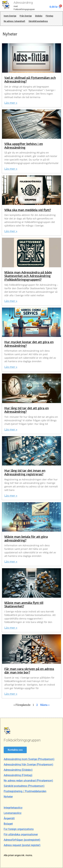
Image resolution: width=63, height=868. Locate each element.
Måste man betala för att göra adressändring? (26, 538)
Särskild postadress (38, 21)
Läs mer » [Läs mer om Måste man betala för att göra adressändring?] (11, 561)
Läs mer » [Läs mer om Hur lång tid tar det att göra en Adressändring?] (11, 429)
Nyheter (8, 797)
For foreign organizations (19, 829)
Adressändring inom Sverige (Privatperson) (29, 759)
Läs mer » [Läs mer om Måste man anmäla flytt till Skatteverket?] (11, 628)
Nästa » (45, 705)
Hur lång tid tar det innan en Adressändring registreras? (25, 472)
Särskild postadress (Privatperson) (24, 786)
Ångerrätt (9, 818)
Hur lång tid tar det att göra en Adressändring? (27, 410)
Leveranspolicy (13, 813)
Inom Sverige (10, 16)
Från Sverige (26, 16)
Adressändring (23, 3)
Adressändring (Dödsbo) (18, 770)
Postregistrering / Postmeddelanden (25, 791)
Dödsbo (39, 16)
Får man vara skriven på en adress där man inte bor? (29, 671)
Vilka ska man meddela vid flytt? (28, 210)
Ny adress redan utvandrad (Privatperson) (28, 781)
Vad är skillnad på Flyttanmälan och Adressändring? (30, 80)
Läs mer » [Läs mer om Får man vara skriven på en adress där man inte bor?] (11, 694)
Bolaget (8, 824)
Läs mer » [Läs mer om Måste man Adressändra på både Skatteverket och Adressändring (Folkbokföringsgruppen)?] (11, 301)
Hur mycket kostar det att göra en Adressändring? (29, 344)
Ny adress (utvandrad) (14, 21)
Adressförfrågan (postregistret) (22, 840)
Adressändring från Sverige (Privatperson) (28, 764)
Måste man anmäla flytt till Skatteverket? (24, 605)
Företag (49, 16)
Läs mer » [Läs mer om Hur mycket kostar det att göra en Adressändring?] (11, 367)
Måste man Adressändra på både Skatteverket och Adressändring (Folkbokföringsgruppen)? (28, 276)
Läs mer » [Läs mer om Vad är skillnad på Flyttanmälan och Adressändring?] (11, 103)
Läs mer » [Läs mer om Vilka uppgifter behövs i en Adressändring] (11, 169)
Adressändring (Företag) (18, 775)
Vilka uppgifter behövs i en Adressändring (24, 146)
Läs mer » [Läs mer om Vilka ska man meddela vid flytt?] (11, 231)
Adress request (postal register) (22, 845)
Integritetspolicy (13, 808)
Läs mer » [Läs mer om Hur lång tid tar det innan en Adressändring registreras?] (11, 496)
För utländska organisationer (21, 834)
